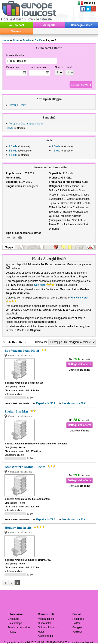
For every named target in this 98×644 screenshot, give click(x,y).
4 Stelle (56, 151)
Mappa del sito (46, 619)
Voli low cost (16, 25)
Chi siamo (13, 619)
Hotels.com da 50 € (74, 403)
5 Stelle (13, 155)
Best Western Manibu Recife (25, 467)
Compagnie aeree (82, 25)
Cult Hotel (40, 285)
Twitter (76, 623)
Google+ (77, 627)
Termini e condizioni (19, 627)
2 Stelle (56, 146)
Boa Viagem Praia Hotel (22, 351)
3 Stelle (13, 151)
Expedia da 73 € (46, 520)
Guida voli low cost (49, 627)
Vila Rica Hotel (79, 298)
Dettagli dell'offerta (79, 364)
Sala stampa (15, 623)
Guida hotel (44, 623)
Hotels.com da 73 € (74, 520)
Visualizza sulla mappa (20, 356)
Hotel (41, 632)
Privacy (12, 632)
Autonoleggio (45, 636)
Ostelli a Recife (17, 105)
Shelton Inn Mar (16, 411)
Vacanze (16, 31)
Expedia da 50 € (46, 403)
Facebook (78, 619)
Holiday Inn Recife (18, 528)
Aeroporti (49, 25)
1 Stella (13, 146)
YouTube (77, 632)
